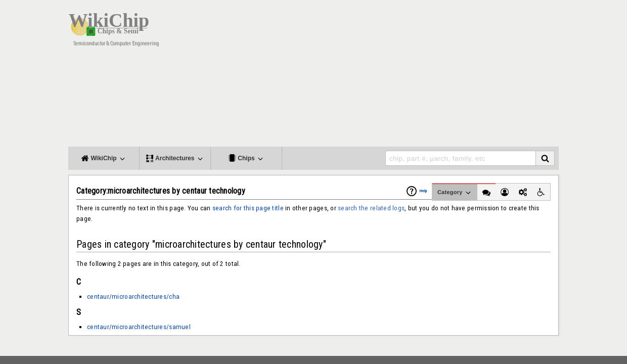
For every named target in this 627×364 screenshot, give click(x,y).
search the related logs (371, 208)
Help (423, 191)
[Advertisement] (394, 76)
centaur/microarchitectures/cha (133, 297)
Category (455, 193)
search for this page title (248, 208)
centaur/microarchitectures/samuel (139, 327)
